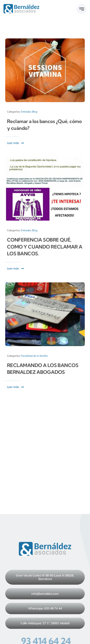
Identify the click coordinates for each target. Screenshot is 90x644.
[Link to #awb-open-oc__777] (82, 9)
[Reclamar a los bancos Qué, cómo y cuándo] (45, 40)
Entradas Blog (29, 112)
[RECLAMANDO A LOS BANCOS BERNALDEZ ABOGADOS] (45, 284)
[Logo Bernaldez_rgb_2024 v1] (21, 5)
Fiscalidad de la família (34, 356)
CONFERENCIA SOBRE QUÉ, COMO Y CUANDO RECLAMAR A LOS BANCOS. (45, 247)
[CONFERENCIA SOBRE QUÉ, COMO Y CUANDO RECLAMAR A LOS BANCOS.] (45, 159)
